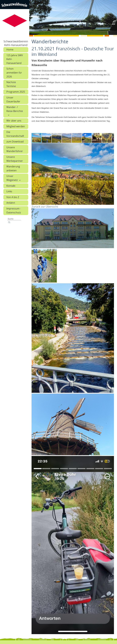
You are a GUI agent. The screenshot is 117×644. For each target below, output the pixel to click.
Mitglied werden (16, 126)
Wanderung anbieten (13, 168)
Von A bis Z (13, 197)
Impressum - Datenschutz (14, 211)
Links (9, 191)
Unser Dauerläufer (13, 99)
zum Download (15, 142)
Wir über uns (14, 121)
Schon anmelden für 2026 (14, 73)
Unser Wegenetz (12, 178)
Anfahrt (11, 203)
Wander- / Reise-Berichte (15, 109)
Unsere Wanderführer (15, 149)
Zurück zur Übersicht (45, 207)
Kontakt (11, 186)
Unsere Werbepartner (15, 159)
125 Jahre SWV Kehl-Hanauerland (15, 59)
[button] (47, 138)
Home (10, 50)
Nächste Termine (11, 84)
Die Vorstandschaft (15, 134)
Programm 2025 (16, 92)
